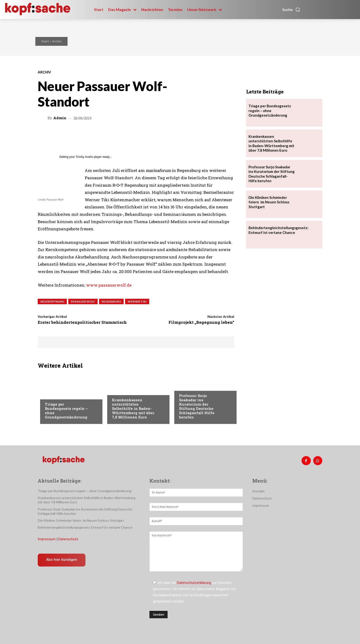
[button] (291, 10)
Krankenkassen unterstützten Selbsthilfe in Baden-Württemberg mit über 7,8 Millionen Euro (133, 408)
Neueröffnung (52, 301)
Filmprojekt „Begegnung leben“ (201, 322)
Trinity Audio (84, 157)
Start (45, 41)
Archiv (57, 41)
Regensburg (111, 301)
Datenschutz (68, 539)
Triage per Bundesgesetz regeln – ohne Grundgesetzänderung (66, 411)
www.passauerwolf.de (109, 285)
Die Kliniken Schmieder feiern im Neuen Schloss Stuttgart (269, 202)
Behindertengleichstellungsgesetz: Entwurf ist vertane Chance (278, 230)
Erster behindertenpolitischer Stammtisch (82, 322)
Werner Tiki (137, 301)
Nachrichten (56, 395)
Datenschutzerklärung (194, 583)
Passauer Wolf (83, 301)
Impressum (47, 539)
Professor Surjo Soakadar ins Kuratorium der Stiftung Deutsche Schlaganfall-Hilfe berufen (197, 406)
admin (60, 118)
